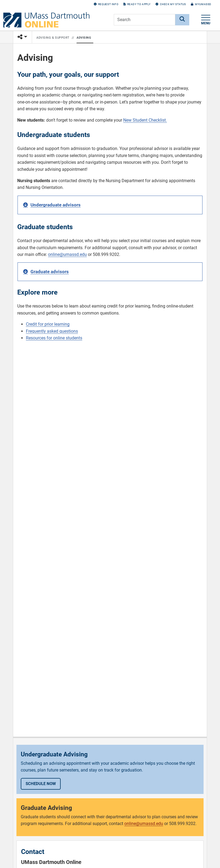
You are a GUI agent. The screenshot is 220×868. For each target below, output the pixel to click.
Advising (84, 38)
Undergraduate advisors (56, 205)
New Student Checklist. (145, 120)
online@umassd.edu (67, 254)
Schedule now (41, 784)
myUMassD (201, 4)
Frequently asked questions (52, 331)
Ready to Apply (137, 4)
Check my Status (171, 4)
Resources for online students (54, 338)
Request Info (106, 4)
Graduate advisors (50, 272)
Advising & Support (53, 38)
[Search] (182, 20)
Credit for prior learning (48, 324)
